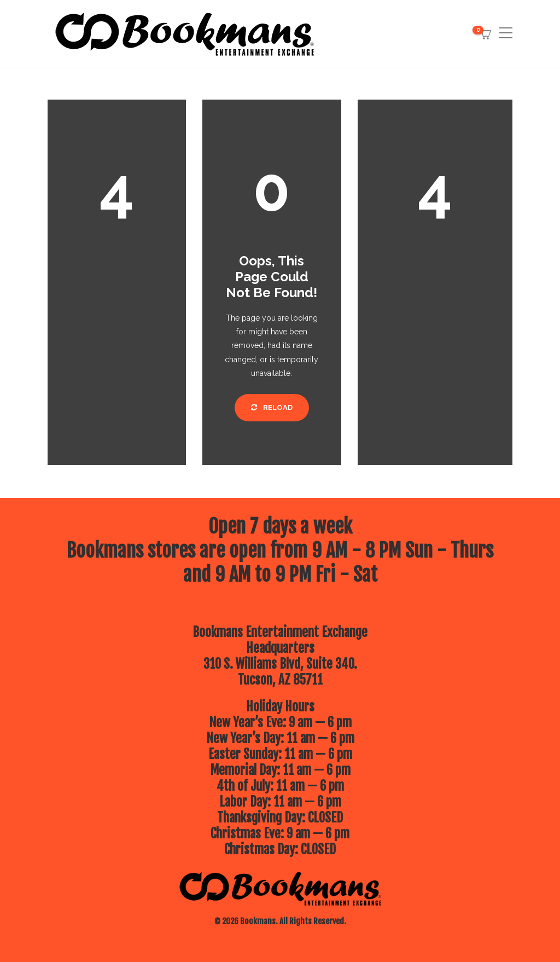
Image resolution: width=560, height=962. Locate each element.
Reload (272, 407)
